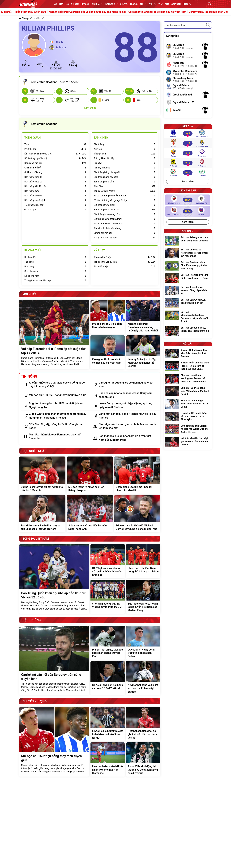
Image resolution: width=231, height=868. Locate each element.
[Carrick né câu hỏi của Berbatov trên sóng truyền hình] (54, 660)
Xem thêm (188, 181)
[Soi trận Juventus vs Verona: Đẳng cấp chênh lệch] (188, 291)
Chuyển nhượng (129, 4)
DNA (167, 4)
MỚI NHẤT (58, 4)
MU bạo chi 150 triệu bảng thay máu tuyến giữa (30, 12)
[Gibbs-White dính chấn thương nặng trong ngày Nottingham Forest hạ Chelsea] (58, 416)
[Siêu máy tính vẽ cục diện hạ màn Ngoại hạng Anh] (90, 514)
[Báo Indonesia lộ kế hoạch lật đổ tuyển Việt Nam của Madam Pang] (128, 438)
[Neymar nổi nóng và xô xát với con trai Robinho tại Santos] (143, 678)
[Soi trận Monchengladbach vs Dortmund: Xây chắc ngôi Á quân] (188, 317)
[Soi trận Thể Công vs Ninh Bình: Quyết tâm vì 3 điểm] (188, 278)
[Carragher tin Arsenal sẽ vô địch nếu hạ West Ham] (108, 352)
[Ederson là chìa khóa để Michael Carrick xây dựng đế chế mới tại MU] (137, 514)
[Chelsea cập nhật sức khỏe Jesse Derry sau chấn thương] (128, 395)
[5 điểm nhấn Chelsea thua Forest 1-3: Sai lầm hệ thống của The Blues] (188, 366)
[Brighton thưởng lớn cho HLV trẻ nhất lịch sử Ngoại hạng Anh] (58, 405)
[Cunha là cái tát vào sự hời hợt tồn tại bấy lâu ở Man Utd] (42, 475)
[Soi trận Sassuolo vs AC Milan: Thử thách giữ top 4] (188, 331)
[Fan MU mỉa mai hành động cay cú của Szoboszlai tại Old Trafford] (42, 514)
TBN (153, 4)
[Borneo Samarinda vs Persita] (188, 211)
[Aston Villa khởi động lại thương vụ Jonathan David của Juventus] (143, 759)
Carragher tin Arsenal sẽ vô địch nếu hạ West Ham (169, 12)
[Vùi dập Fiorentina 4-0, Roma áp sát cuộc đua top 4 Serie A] (54, 335)
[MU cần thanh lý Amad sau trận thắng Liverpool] (90, 475)
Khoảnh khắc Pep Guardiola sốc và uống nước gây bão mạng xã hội (98, 12)
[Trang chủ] (26, 18)
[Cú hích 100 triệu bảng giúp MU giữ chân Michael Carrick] (188, 391)
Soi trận (176, 4)
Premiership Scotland (40, 124)
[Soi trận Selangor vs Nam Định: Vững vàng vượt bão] (188, 241)
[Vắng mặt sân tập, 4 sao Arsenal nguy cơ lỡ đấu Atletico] (128, 416)
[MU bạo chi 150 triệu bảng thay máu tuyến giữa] (108, 317)
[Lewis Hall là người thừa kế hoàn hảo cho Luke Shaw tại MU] (108, 724)
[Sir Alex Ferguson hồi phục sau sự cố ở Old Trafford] (108, 678)
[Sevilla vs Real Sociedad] (188, 143)
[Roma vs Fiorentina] (188, 153)
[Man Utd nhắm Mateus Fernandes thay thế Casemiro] (58, 437)
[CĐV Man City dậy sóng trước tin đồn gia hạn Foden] (58, 426)
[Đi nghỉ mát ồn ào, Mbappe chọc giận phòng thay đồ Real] (108, 643)
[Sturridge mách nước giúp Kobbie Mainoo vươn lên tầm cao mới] (128, 426)
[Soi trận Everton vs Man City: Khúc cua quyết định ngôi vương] (188, 266)
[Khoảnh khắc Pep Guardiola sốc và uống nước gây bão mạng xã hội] (143, 317)
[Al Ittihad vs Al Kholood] (188, 163)
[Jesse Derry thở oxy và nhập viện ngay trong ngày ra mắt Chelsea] (128, 405)
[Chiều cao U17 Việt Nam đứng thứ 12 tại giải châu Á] (143, 561)
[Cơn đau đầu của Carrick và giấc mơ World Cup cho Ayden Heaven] (188, 429)
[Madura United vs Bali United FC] (188, 200)
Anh (143, 4)
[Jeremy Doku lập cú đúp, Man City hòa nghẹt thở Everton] (143, 352)
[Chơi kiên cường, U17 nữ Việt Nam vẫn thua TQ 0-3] (108, 597)
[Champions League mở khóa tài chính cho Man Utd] (137, 475)
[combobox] (188, 25)
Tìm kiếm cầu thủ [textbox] (175, 25)
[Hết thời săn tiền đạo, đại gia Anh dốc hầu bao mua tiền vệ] (143, 724)
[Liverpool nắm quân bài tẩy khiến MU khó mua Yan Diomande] (108, 759)
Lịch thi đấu (72, 4)
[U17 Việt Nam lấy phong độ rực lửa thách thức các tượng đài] (108, 561)
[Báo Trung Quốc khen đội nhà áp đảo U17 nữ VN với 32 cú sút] (54, 579)
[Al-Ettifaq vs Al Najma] (188, 173)
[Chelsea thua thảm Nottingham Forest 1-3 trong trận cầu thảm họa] (188, 379)
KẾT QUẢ (85, 4)
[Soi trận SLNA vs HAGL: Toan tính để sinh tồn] (188, 303)
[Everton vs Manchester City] (188, 133)
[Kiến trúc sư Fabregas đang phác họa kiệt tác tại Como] (188, 404)
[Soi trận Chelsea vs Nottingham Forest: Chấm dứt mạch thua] (188, 253)
